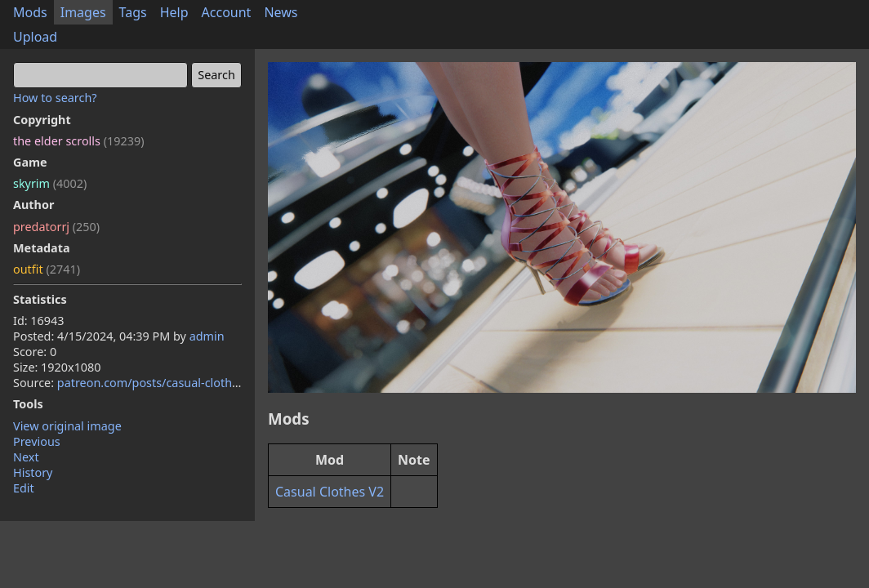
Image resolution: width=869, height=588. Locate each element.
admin (207, 336)
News (281, 12)
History (33, 472)
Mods (30, 12)
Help (174, 12)
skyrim (50, 183)
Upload (35, 37)
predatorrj (56, 227)
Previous (37, 441)
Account (227, 12)
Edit (24, 488)
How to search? (55, 98)
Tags (133, 12)
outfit (47, 269)
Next (26, 457)
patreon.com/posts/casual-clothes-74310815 (180, 383)
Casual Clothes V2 (330, 492)
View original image (67, 426)
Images (83, 12)
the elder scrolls (78, 141)
